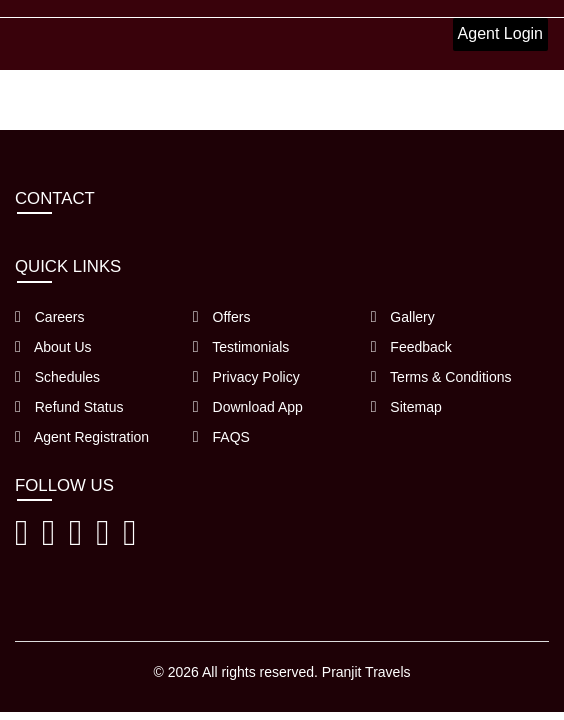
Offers (222, 317)
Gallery (403, 317)
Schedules (57, 377)
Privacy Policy (246, 377)
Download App (248, 407)
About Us (53, 347)
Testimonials (241, 347)
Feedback (411, 347)
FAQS (221, 437)
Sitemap (406, 407)
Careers (50, 317)
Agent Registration (82, 437)
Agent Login (500, 33)
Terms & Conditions (441, 377)
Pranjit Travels (366, 672)
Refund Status (69, 407)
